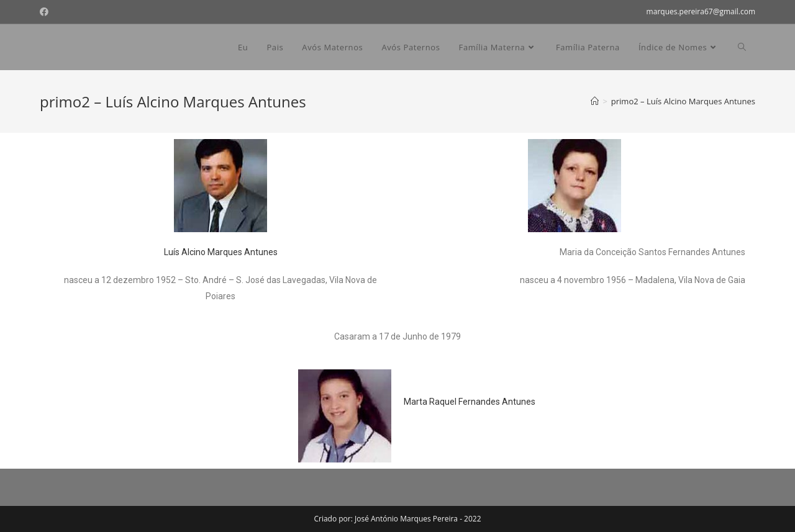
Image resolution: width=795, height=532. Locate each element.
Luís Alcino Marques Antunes (221, 252)
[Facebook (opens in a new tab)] (46, 12)
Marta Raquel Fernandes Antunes (470, 402)
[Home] (595, 101)
